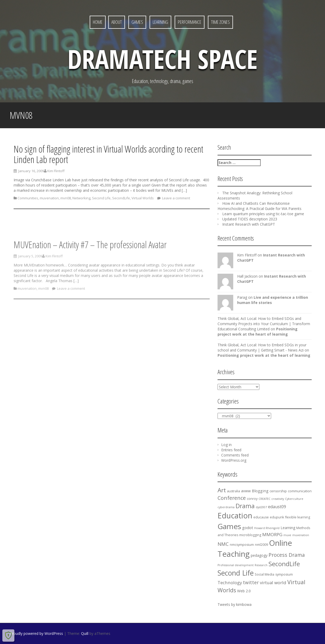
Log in (226, 445)
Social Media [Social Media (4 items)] (264, 574)
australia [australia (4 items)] (233, 491)
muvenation (49, 200)
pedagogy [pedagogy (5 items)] (259, 555)
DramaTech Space (162, 59)
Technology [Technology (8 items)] (230, 582)
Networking (81, 200)
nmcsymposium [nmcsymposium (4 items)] (242, 545)
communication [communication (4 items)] (300, 491)
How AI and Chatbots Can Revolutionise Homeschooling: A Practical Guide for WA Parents (260, 206)
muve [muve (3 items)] (287, 535)
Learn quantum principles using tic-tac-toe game (263, 214)
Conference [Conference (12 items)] (232, 498)
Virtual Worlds (143, 200)
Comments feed (235, 455)
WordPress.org (234, 460)
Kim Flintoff (56, 173)
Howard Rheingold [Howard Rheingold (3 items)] (267, 528)
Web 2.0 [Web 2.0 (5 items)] (244, 591)
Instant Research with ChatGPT (249, 224)
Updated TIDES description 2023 (250, 219)
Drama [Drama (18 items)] (245, 506)
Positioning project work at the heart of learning (258, 332)
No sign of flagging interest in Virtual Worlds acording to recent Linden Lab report (108, 156)
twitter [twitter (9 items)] (251, 582)
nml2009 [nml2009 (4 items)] (261, 545)
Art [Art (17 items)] (222, 490)
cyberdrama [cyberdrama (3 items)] (226, 507)
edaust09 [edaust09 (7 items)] (277, 507)
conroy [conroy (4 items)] (252, 499)
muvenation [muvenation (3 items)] (301, 535)
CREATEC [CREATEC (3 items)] (264, 499)
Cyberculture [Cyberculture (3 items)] (294, 499)
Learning (160, 22)
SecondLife (121, 200)
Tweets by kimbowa (235, 604)
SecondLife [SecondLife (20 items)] (284, 564)
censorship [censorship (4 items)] (278, 491)
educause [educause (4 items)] (261, 517)
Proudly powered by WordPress (36, 633)
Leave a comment (176, 200)
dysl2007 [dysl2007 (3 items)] (261, 507)
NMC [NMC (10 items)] (223, 544)
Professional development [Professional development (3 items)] (236, 565)
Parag (242, 297)
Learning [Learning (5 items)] (288, 528)
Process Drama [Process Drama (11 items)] (287, 555)
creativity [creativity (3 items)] (278, 499)
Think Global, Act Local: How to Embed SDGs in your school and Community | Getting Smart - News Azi (262, 347)
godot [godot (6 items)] (248, 528)
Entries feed (231, 450)
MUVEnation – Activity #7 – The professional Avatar (90, 259)
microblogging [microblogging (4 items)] (250, 535)
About (117, 22)
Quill (85, 633)
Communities (28, 200)
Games (137, 22)
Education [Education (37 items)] (235, 516)
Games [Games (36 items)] (229, 526)
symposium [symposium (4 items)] (284, 574)
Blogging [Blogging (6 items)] (260, 491)
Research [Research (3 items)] (261, 565)
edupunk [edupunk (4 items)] (277, 517)
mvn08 (66, 200)
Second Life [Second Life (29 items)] (236, 573)
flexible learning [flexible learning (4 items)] (298, 517)
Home (98, 22)
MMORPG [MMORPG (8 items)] (272, 534)
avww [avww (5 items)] (246, 491)
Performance (190, 22)
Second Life (101, 200)
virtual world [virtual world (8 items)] (273, 582)
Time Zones (220, 22)
